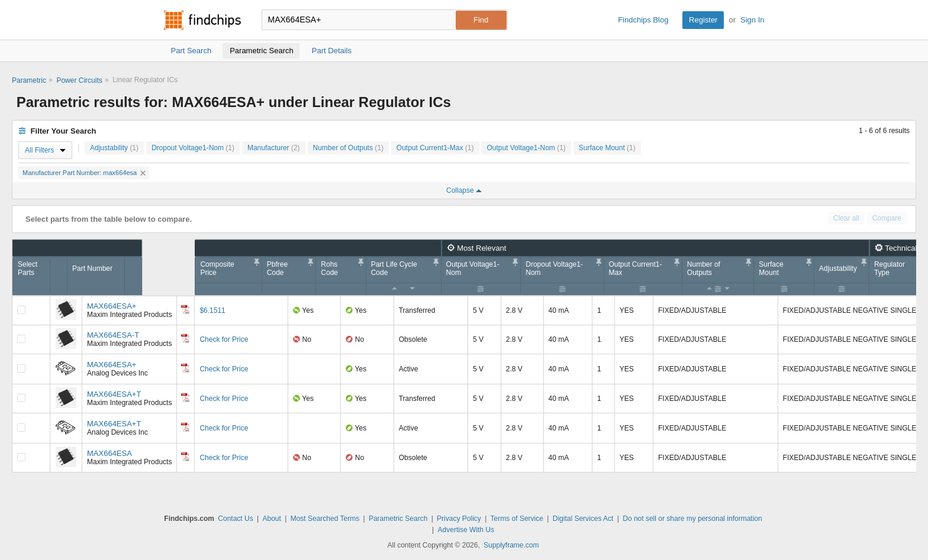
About (271, 519)
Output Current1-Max (435, 148)
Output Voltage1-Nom (526, 148)
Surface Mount (607, 148)
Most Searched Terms (325, 519)
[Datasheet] (185, 309)
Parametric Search (398, 519)
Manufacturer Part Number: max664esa (84, 173)
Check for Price (224, 339)
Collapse (464, 190)
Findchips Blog (643, 20)
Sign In (752, 20)
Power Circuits (79, 80)
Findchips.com (202, 20)
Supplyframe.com (511, 545)
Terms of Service (517, 519)
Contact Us (235, 519)
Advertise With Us (466, 530)
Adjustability (114, 148)
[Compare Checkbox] (21, 310)
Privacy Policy (459, 519)
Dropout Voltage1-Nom (193, 148)
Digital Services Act (583, 519)
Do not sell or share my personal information (692, 519)
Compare (887, 218)
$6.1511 (212, 310)
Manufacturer (274, 148)
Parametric (29, 80)
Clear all (846, 218)
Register (703, 20)
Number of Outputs (348, 148)
